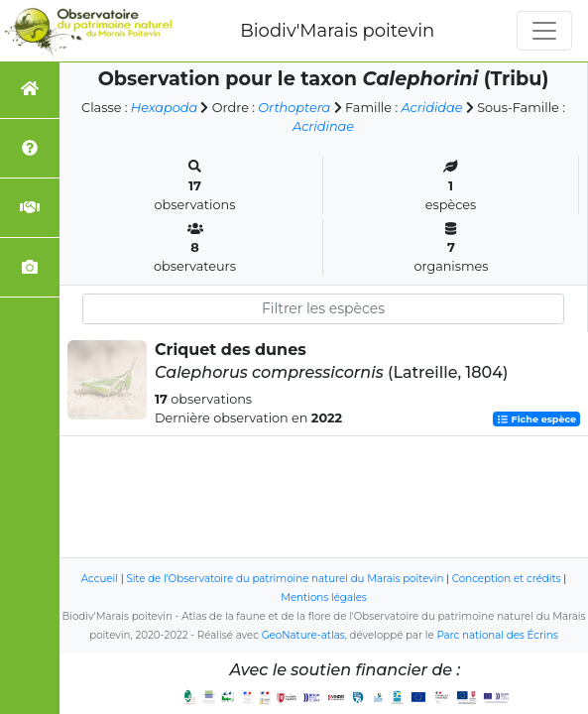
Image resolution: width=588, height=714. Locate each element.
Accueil (100, 579)
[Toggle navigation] (544, 31)
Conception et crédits (507, 579)
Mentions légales (324, 597)
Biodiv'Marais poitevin (337, 31)
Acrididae (431, 108)
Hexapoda (164, 108)
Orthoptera (294, 108)
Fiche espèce (536, 419)
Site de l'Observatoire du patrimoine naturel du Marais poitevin (285, 579)
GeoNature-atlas (303, 635)
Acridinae (323, 126)
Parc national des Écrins (497, 635)
